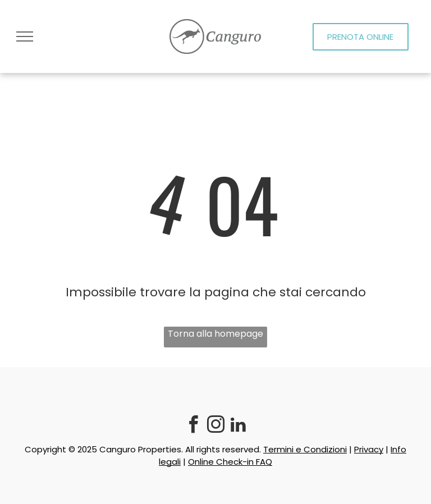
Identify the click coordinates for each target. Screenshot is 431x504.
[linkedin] (238, 426)
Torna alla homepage (215, 334)
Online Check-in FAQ (230, 462)
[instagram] (215, 426)
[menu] (25, 36)
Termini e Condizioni (305, 449)
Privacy (369, 449)
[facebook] (193, 426)
